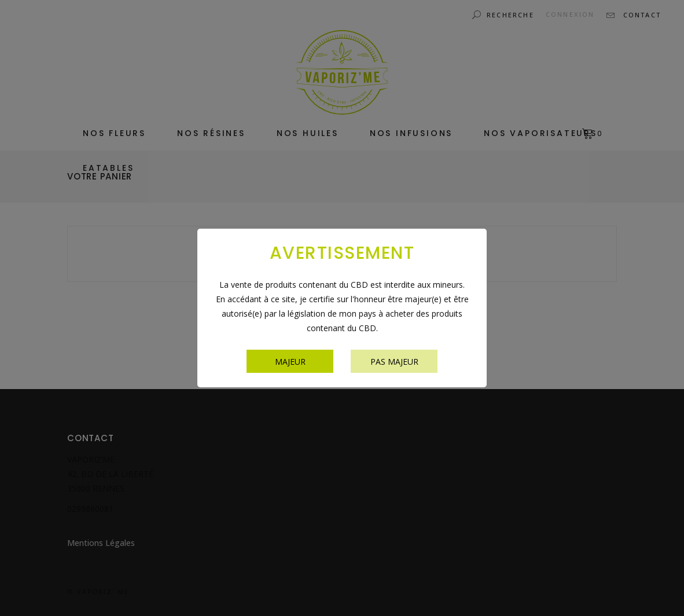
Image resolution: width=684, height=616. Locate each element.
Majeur (290, 362)
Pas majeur (394, 362)
